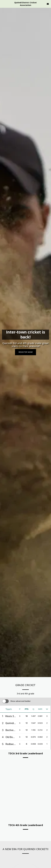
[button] (3, 4)
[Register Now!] (26, 352)
